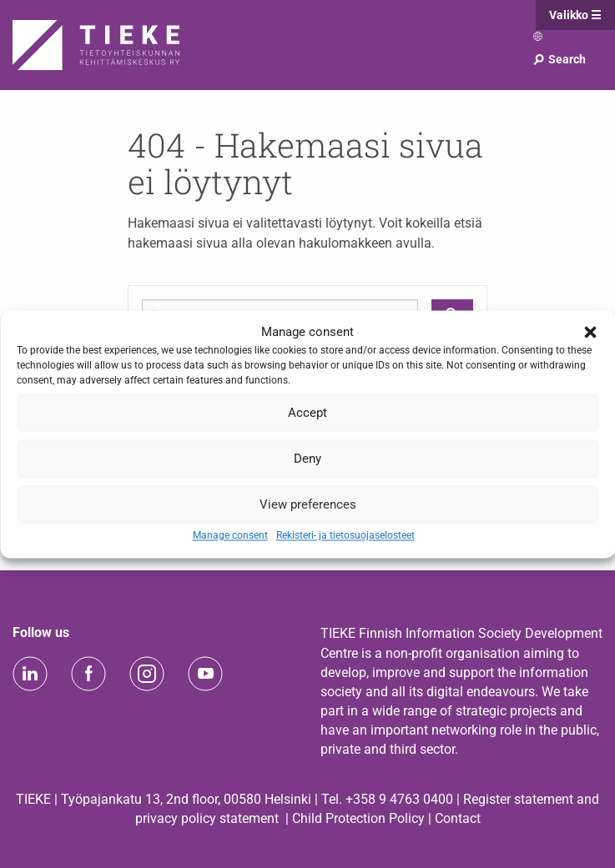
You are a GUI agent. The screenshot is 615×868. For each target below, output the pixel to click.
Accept (307, 413)
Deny (307, 459)
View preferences (308, 504)
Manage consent (230, 535)
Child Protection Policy (358, 818)
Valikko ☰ (575, 15)
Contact (458, 818)
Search (559, 59)
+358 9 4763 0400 (399, 799)
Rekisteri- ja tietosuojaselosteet (345, 535)
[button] (590, 332)
